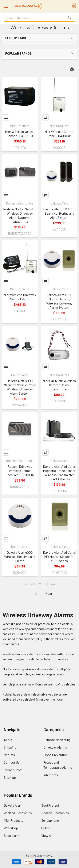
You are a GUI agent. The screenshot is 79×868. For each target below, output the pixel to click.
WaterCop (11, 828)
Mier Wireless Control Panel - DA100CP (59, 134)
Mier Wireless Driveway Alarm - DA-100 (20, 297)
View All (47, 835)
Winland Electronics (18, 813)
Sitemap (10, 777)
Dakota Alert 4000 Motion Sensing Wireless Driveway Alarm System (59, 301)
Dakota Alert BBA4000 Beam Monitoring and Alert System (59, 213)
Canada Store (13, 770)
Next (51, 594)
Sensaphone (50, 820)
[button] (72, 69)
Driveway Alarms (55, 747)
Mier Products (14, 820)
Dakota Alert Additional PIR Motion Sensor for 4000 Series (59, 556)
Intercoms (51, 775)
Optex (46, 828)
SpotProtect (50, 805)
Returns (9, 755)
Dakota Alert (13, 805)
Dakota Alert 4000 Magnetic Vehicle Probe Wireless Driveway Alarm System (20, 387)
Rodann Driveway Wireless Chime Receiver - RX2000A (20, 471)
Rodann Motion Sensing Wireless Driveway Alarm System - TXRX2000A (20, 215)
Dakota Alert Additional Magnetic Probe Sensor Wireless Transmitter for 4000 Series (59, 473)
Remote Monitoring (57, 740)
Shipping (10, 747)
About (8, 740)
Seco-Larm (12, 835)
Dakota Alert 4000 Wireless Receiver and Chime (20, 556)
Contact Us (12, 762)
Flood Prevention (56, 755)
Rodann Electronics (55, 813)
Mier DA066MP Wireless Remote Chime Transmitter (59, 385)
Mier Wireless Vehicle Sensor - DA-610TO (20, 134)
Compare (6, 118)
